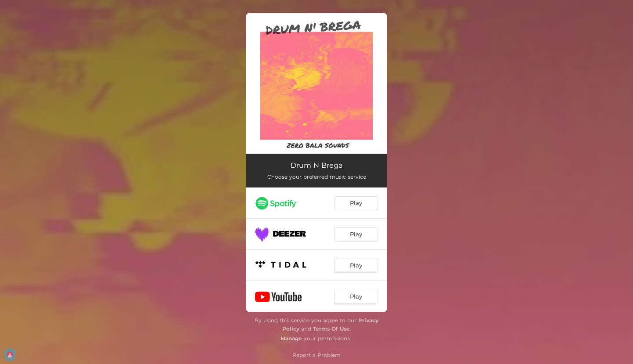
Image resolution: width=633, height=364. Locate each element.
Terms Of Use (331, 329)
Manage (291, 338)
